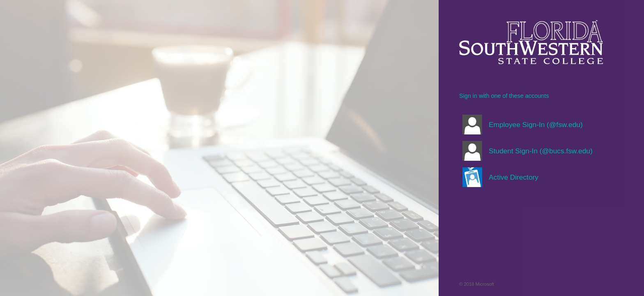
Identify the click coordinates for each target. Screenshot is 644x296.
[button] (531, 125)
